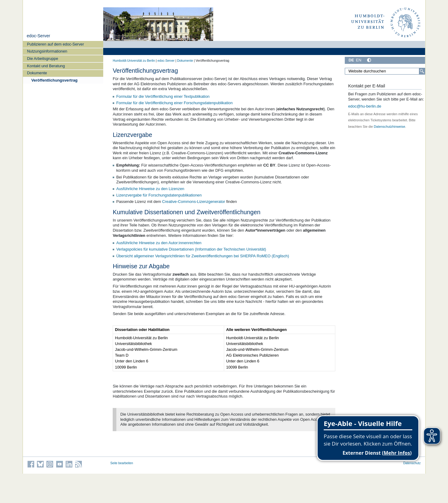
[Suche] (422, 71)
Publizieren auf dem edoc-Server (56, 44)
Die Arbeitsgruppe (43, 59)
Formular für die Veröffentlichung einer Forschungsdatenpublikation (175, 103)
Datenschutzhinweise (390, 127)
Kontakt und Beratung (46, 66)
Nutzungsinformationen (47, 51)
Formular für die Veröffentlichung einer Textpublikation (163, 96)
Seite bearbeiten (122, 463)
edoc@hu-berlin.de (365, 106)
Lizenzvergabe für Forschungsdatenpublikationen (159, 195)
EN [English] (359, 60)
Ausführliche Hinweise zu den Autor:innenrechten (159, 243)
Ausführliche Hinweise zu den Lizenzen (150, 189)
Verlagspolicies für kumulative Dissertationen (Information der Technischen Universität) (191, 249)
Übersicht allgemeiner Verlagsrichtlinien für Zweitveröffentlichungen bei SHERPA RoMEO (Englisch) (203, 256)
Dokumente (37, 73)
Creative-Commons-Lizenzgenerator (194, 202)
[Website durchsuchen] (385, 71)
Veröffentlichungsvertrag (54, 80)
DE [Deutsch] (351, 60)
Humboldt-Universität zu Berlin (134, 61)
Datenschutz (412, 463)
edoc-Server (38, 36)
